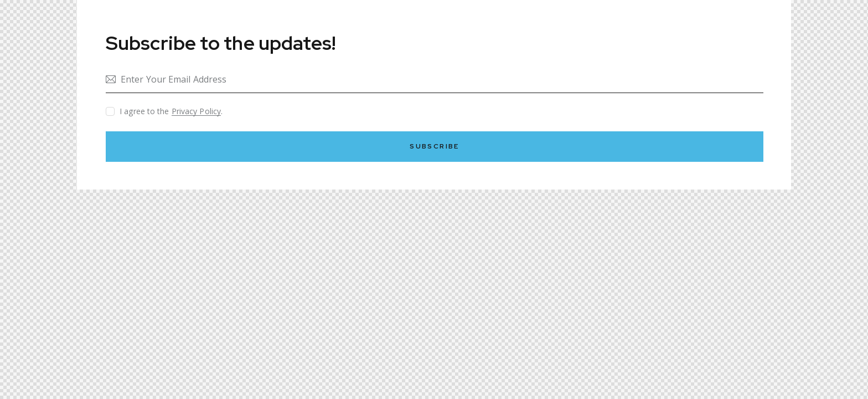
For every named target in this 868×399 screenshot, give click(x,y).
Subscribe (435, 146)
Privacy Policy (196, 112)
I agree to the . (171, 111)
